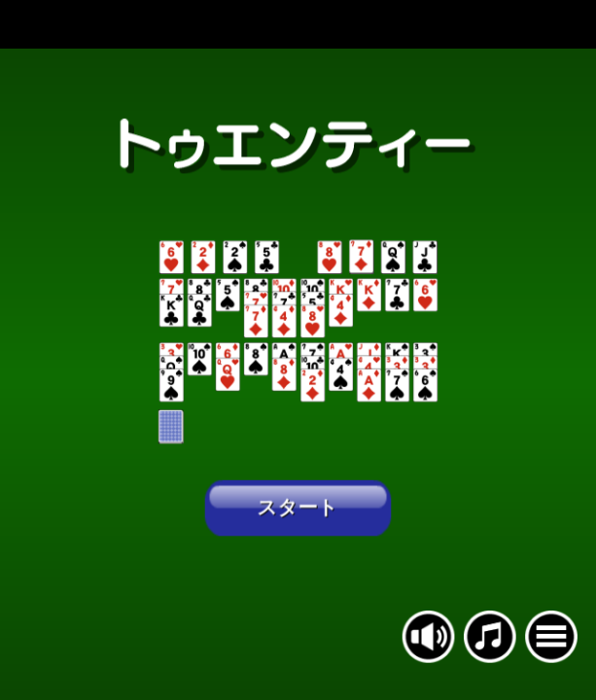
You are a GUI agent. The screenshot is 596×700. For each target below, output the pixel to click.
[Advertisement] (298, 24)
